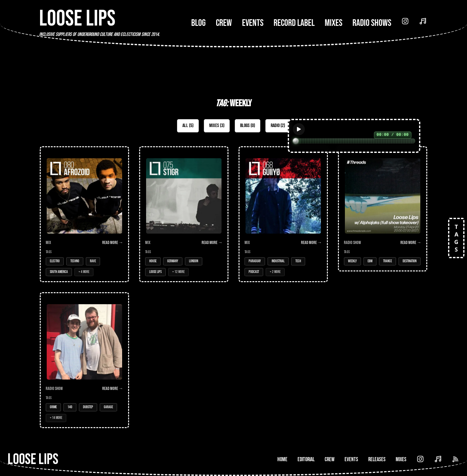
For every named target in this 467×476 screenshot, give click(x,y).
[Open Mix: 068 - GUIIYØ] (283, 214)
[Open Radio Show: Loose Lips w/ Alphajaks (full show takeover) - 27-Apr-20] (383, 209)
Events (253, 23)
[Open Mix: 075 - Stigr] (184, 214)
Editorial (306, 459)
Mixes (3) (217, 126)
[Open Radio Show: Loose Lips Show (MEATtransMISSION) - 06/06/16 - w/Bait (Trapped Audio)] (84, 360)
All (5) (188, 126)
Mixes (334, 23)
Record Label (294, 23)
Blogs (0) (248, 126)
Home (282, 459)
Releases (377, 459)
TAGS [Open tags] (456, 238)
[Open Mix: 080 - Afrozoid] (84, 214)
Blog (198, 23)
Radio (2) (278, 126)
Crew (224, 23)
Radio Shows (372, 23)
